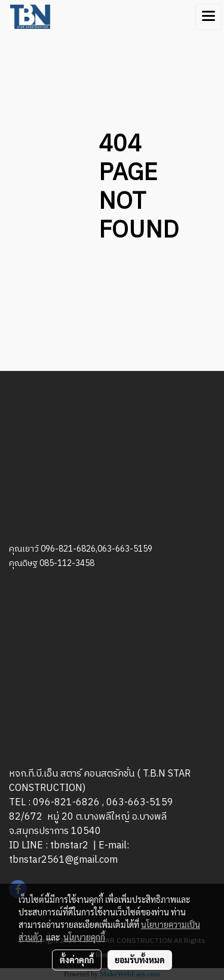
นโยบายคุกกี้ (84, 937)
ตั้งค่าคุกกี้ (77, 960)
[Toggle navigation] (208, 17)
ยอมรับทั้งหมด (140, 960)
